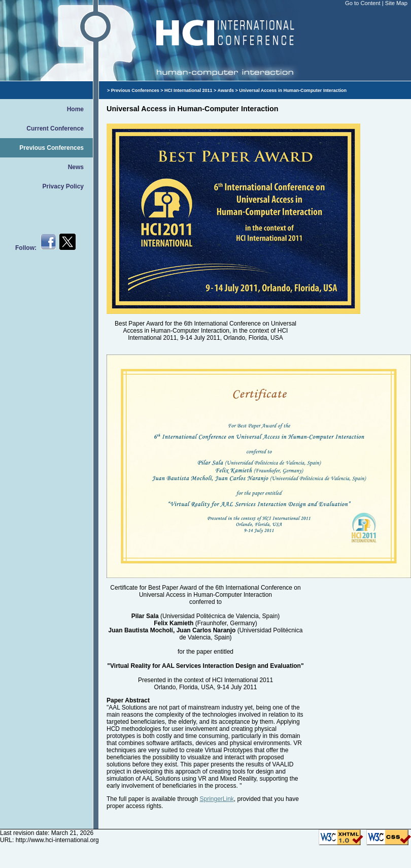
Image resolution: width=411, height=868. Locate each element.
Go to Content (364, 3)
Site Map (396, 3)
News (76, 167)
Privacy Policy (63, 186)
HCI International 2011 (189, 90)
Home (75, 109)
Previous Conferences (52, 148)
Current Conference (55, 128)
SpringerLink (216, 799)
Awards (226, 90)
